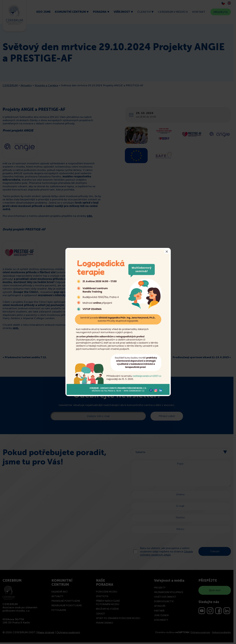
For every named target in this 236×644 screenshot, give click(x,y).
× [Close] (167, 251)
